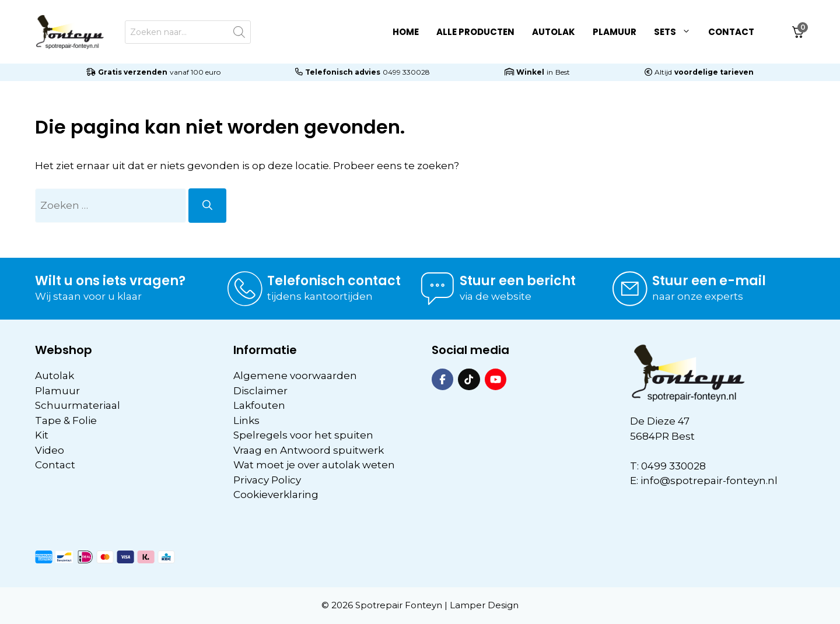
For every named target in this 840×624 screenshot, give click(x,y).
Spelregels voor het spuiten (303, 435)
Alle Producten (475, 32)
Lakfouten (259, 405)
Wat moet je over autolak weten (314, 465)
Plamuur (615, 32)
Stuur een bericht (518, 281)
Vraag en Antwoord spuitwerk (309, 450)
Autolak (554, 32)
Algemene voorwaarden (295, 376)
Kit (42, 435)
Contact (731, 32)
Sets (677, 32)
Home (406, 32)
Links (246, 420)
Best (563, 72)
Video (50, 450)
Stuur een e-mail (709, 281)
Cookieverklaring (276, 495)
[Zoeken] (207, 206)
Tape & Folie (66, 420)
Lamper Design (484, 605)
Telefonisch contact (334, 281)
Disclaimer (260, 391)
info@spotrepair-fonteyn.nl (709, 481)
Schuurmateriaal (78, 405)
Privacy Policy (267, 480)
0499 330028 (406, 72)
